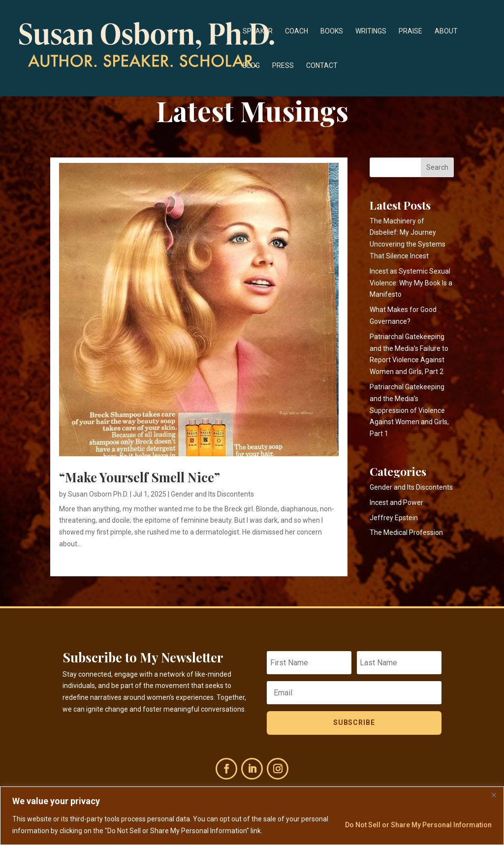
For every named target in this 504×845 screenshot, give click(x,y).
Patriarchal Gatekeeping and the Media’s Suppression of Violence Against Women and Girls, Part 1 (409, 410)
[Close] (494, 795)
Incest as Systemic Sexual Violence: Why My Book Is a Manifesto (411, 283)
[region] (252, 816)
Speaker (258, 31)
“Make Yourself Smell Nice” (140, 477)
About (446, 31)
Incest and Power (396, 502)
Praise (410, 31)
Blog (251, 66)
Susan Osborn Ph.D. (98, 494)
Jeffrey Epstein (394, 518)
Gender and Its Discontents (212, 494)
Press (283, 66)
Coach (297, 31)
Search (437, 167)
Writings (371, 31)
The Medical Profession (406, 532)
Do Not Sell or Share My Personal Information (418, 825)
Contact (322, 66)
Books (332, 31)
